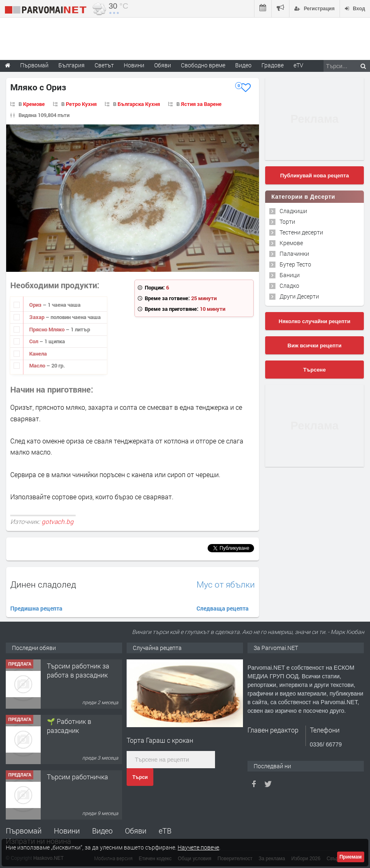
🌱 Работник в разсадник (69, 726)
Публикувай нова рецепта (314, 176)
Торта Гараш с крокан (160, 740)
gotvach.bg (58, 521)
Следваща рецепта (223, 608)
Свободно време (203, 65)
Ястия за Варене (201, 104)
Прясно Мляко (47, 329)
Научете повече (198, 847)
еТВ (165, 831)
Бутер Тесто (295, 264)
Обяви (136, 831)
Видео (102, 831)
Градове (273, 65)
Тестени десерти (301, 232)
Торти (287, 222)
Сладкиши (293, 211)
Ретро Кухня (81, 104)
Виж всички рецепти (314, 346)
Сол (34, 341)
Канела (38, 354)
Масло (38, 365)
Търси (140, 777)
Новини (134, 65)
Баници (290, 275)
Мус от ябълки (226, 584)
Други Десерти (299, 296)
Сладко (289, 286)
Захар (37, 317)
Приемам (351, 857)
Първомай (24, 831)
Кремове (34, 104)
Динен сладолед (43, 584)
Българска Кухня (139, 104)
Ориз (36, 305)
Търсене (315, 370)
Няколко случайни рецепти (314, 321)
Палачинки (294, 254)
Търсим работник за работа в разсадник (78, 670)
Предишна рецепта (36, 608)
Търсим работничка (77, 777)
